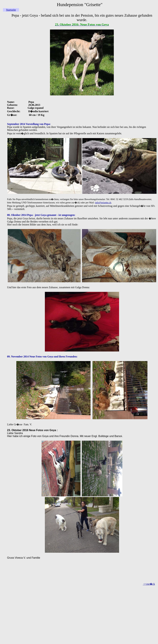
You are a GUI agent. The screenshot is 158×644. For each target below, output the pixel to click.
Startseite (11, 10)
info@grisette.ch (103, 203)
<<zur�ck (149, 584)
